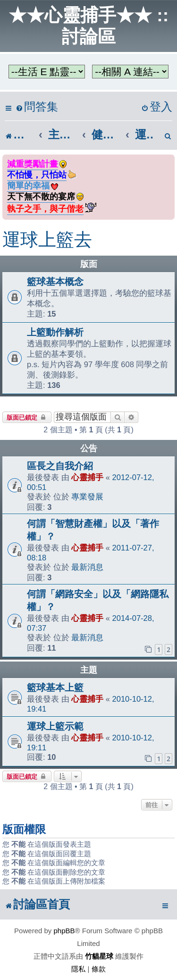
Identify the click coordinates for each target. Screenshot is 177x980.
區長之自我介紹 (60, 466)
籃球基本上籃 (55, 688)
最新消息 (87, 567)
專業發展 (87, 497)
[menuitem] (37, 107)
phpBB (64, 931)
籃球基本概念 (55, 282)
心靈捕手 (87, 477)
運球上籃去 (47, 240)
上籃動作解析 (55, 332)
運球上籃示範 (55, 726)
